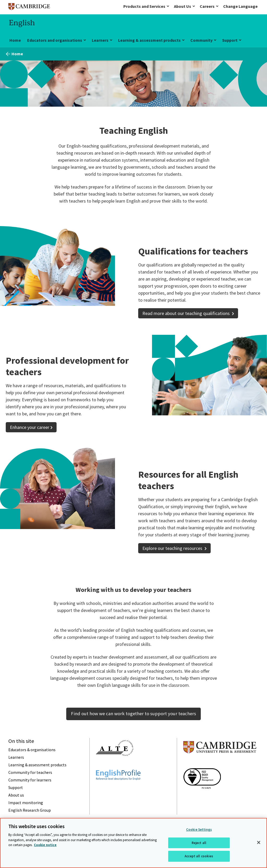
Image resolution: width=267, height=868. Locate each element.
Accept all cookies (199, 856)
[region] (133, 843)
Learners (100, 40)
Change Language (240, 6)
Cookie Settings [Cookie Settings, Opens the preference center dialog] (199, 830)
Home (15, 40)
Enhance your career (30, 427)
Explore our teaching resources (173, 548)
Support (230, 40)
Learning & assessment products (149, 40)
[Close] (259, 842)
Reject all (199, 843)
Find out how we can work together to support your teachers (133, 714)
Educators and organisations (55, 40)
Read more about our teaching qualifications (187, 313)
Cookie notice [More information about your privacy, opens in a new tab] (45, 845)
